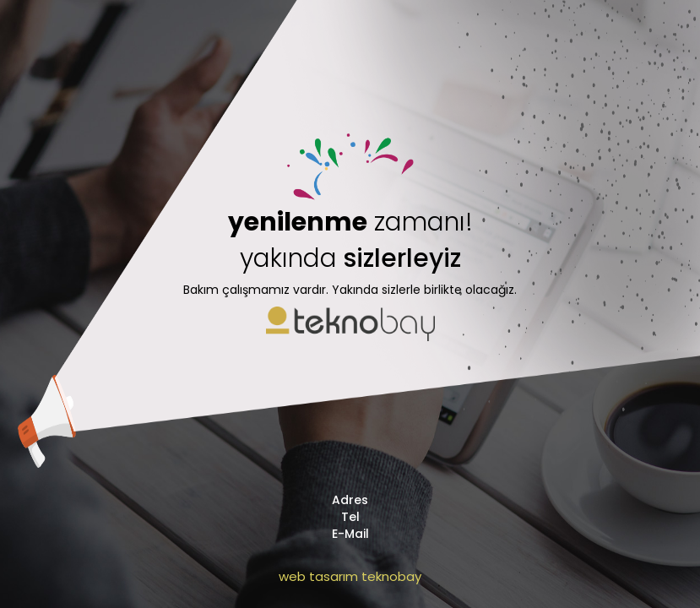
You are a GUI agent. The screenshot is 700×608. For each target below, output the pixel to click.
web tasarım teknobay (350, 576)
